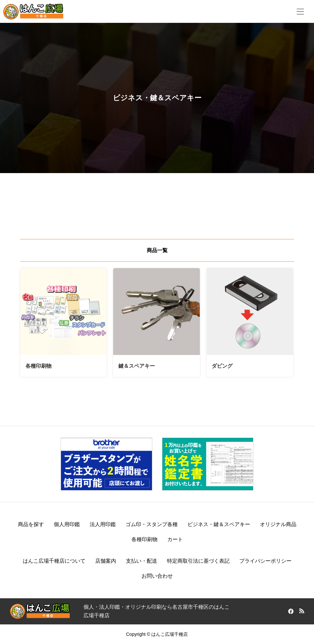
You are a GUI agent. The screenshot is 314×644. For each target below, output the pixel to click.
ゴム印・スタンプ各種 (152, 524)
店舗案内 (106, 561)
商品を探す (31, 524)
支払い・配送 (142, 561)
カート (175, 539)
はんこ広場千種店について (54, 561)
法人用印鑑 (103, 524)
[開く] (300, 12)
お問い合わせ (157, 576)
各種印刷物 (144, 539)
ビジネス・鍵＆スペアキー (219, 524)
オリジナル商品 (278, 524)
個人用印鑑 (67, 524)
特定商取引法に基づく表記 (198, 561)
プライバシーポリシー (265, 561)
